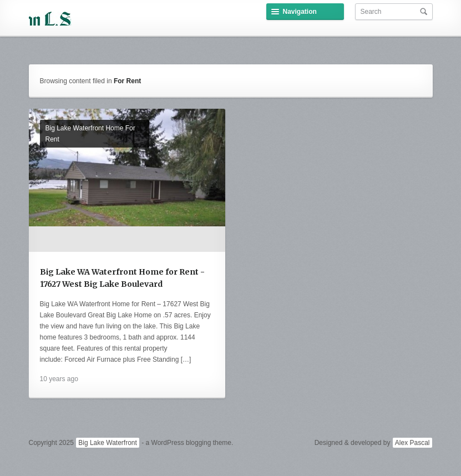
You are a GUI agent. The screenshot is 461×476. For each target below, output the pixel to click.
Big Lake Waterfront (108, 443)
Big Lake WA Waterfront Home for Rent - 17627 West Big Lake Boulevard (122, 278)
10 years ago (59, 379)
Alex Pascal (412, 443)
